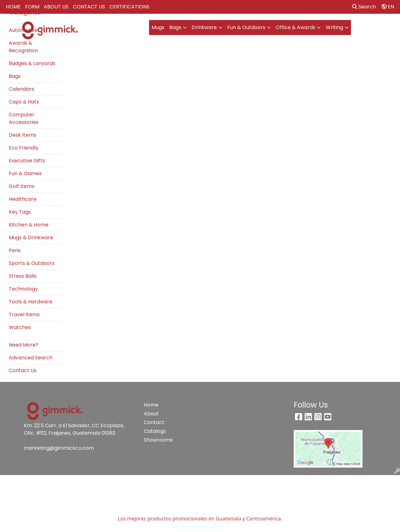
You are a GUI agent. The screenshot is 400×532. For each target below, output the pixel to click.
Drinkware (204, 27)
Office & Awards (295, 27)
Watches (20, 327)
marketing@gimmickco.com (59, 448)
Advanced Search (31, 358)
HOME (13, 7)
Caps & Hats (24, 102)
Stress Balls (23, 276)
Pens (15, 250)
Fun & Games (25, 173)
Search (364, 7)
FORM (32, 7)
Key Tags (20, 212)
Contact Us (23, 370)
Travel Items (24, 314)
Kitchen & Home (29, 225)
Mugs (158, 27)
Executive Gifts (27, 161)
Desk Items (22, 135)
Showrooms (158, 440)
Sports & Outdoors (32, 263)
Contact (154, 422)
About (151, 414)
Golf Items (22, 186)
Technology (23, 289)
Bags (175, 27)
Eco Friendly (24, 148)
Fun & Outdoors (246, 27)
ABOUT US (56, 7)
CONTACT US (89, 7)
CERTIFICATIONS (129, 7)
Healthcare (23, 199)
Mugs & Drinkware (31, 238)
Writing (334, 27)
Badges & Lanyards (32, 63)
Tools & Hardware (31, 302)
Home (151, 405)
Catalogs (155, 431)
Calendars (21, 89)
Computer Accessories (24, 118)
